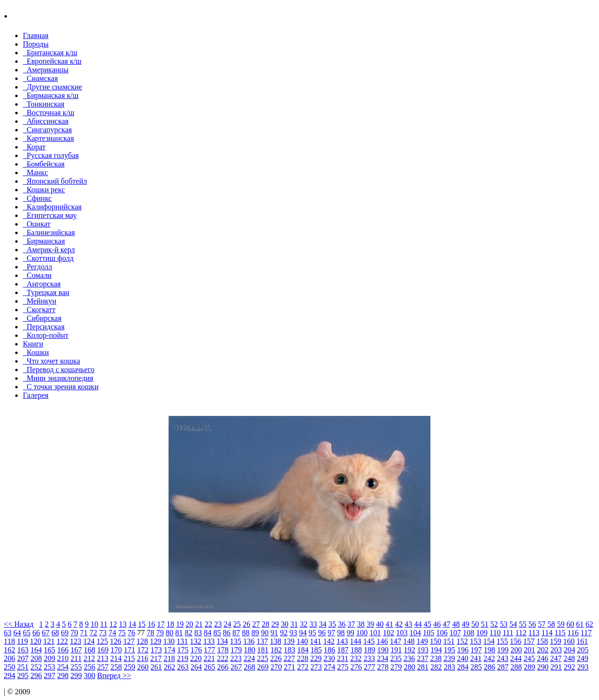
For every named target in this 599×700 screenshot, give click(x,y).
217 (156, 658)
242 (489, 658)
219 (182, 658)
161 (582, 641)
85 (217, 633)
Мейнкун (40, 301)
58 (551, 624)
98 (341, 633)
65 (27, 633)
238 (436, 658)
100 (362, 633)
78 (150, 633)
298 (63, 675)
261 (156, 667)
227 (289, 658)
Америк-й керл (49, 250)
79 (160, 633)
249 (582, 658)
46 (437, 624)
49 (466, 624)
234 (382, 658)
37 (351, 624)
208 (36, 658)
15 (142, 624)
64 (17, 633)
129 (156, 641)
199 (503, 650)
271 (290, 667)
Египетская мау (50, 215)
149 (422, 641)
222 (222, 658)
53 (504, 624)
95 (312, 633)
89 (255, 633)
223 (236, 658)
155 (502, 641)
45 (428, 624)
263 (183, 667)
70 (74, 633)
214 (116, 658)
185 (316, 650)
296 (36, 675)
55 (523, 624)
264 (196, 667)
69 (65, 633)
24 (228, 624)
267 (236, 667)
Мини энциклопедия (58, 378)
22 (209, 624)
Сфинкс (37, 198)
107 (455, 633)
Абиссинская (46, 121)
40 (380, 624)
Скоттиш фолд (48, 258)
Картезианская (48, 138)
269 (263, 667)
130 (169, 641)
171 (130, 650)
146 (382, 641)
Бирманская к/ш (51, 95)
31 (294, 624)
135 (236, 641)
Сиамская (40, 78)
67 (46, 633)
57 (542, 624)
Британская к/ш (50, 53)
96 (322, 633)
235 (396, 658)
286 (489, 667)
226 (276, 658)
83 (198, 633)
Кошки (36, 352)
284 (463, 667)
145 (369, 641)
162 (10, 650)
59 (561, 624)
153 (476, 641)
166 (63, 650)
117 (586, 633)
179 (236, 650)
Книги (33, 344)
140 (302, 641)
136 (249, 641)
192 (409, 650)
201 (529, 650)
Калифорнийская (52, 207)
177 (210, 650)
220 (196, 658)
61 (580, 624)
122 (62, 641)
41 (389, 624)
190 (383, 650)
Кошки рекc (44, 190)
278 (383, 667)
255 (76, 667)
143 (342, 641)
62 (589, 624)
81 (179, 633)
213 (102, 658)
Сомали (37, 275)
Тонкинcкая (44, 104)
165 (50, 650)
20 (190, 624)
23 (218, 624)
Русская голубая (51, 155)
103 (402, 633)
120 (36, 641)
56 (532, 624)
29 (275, 624)
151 (449, 641)
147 (396, 641)
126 (116, 641)
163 (23, 650)
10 (94, 624)
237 (422, 658)
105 (429, 633)
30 (285, 624)
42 (399, 624)
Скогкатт (39, 310)
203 (556, 650)
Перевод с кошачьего (59, 370)
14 (132, 624)
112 (521, 633)
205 (583, 650)
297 (50, 675)
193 (423, 650)
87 (236, 633)
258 (116, 667)
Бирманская (44, 241)
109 (482, 633)
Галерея (36, 395)
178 (223, 650)
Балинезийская (49, 232)
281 (423, 667)
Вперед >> (114, 675)
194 (436, 650)
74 (112, 633)
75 (122, 633)
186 (329, 650)
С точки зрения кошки (61, 387)
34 (323, 624)
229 (316, 658)
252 (36, 667)
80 (170, 633)
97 (331, 633)
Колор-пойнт (46, 335)
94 (303, 633)
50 (475, 624)
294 (10, 675)
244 (516, 658)
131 (182, 641)
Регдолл (37, 267)
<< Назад (19, 624)
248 (569, 658)
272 (303, 667)
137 (262, 641)
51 (485, 624)
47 (447, 624)
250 (10, 667)
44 (418, 624)
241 (476, 658)
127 (129, 641)
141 (316, 641)
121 (49, 641)
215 (129, 658)
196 (463, 650)
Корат (34, 147)
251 (23, 667)
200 (516, 650)
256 (90, 667)
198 (489, 650)
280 (409, 667)
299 (76, 675)
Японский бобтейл (55, 181)
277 (369, 667)
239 (449, 658)
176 (196, 650)
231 (342, 658)
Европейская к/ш (52, 61)
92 (284, 633)
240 (462, 658)
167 (76, 650)
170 (116, 650)
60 (570, 624)
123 (76, 641)
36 (342, 624)
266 (223, 667)
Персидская (44, 327)
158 (542, 641)
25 (237, 624)
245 (529, 658)
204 (569, 650)
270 (276, 667)
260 (143, 667)
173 (156, 650)
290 (543, 667)
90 (265, 633)
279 (396, 667)
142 (329, 641)
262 (170, 667)
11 (104, 624)
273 (316, 667)
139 (289, 641)
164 (36, 650)
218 (169, 658)
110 (495, 633)
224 (249, 658)
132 (196, 641)
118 (9, 641)
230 (329, 658)
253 (50, 667)
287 (503, 667)
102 (389, 633)
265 (210, 667)
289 (529, 667)
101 (375, 633)
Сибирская (42, 318)
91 (274, 633)
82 (189, 633)
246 (542, 658)
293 (583, 667)
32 (304, 624)
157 (529, 641)
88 (246, 633)
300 (90, 675)
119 (22, 641)
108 (469, 633)
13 (123, 624)
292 (569, 667)
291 (556, 667)
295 (23, 675)
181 (263, 650)
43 (409, 624)
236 (409, 658)
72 (93, 633)
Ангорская (42, 284)
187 (343, 650)
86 (227, 633)
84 (208, 633)
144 (356, 641)
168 (90, 650)
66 (36, 633)
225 (262, 658)
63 (8, 633)
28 (266, 624)
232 (356, 658)
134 (222, 641)
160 (569, 641)
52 (494, 624)
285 (476, 667)
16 (151, 624)
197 (476, 650)
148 (409, 641)
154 (489, 641)
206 (10, 658)
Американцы (46, 70)
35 (332, 624)
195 (449, 650)
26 (247, 624)
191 (396, 650)
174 (170, 650)
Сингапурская (47, 130)
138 (276, 641)
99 (350, 633)
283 (449, 667)
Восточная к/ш (49, 113)
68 (55, 633)
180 (250, 650)
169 (103, 650)
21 (199, 624)
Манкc (35, 173)
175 (183, 650)
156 (516, 641)
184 (303, 650)
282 (436, 667)
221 (209, 658)
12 (113, 624)
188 (356, 650)
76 (131, 633)
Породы (36, 44)
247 (556, 658)
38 (361, 624)
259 (130, 667)
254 (63, 667)
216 (142, 658)
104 (415, 633)
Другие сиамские (52, 87)
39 (370, 624)
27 (256, 624)
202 (543, 650)
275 (343, 667)
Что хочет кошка (51, 361)
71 (84, 633)
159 (556, 641)
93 (293, 633)
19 (180, 624)
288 (516, 667)
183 (290, 650)
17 (161, 624)
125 (102, 641)
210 (63, 658)
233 (369, 658)
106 (442, 633)
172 (143, 650)
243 (502, 658)
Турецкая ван (46, 292)
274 (329, 667)
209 (50, 658)
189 (369, 650)
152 (462, 641)
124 (89, 641)
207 (23, 658)
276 (356, 667)
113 (534, 633)
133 (209, 641)
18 (170, 624)
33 (313, 624)
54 (513, 624)
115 (560, 633)
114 (547, 633)
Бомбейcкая (44, 164)
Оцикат (37, 224)
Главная (36, 35)
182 (276, 650)
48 (456, 624)
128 (142, 641)
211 (76, 658)
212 (89, 658)
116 (573, 633)
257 (103, 667)
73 (103, 633)
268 (250, 667)
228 (302, 658)
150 (436, 641)
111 (508, 633)
